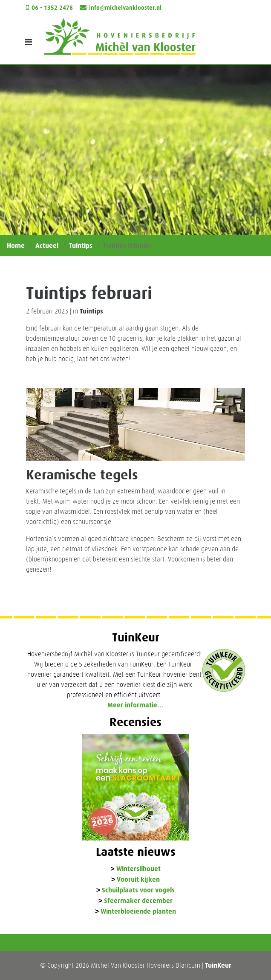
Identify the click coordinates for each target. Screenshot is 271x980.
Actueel (47, 246)
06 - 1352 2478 (52, 8)
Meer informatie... (135, 705)
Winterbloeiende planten (138, 912)
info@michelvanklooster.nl (125, 8)
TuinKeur (218, 965)
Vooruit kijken (138, 880)
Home (16, 246)
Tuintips (81, 246)
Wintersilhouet (138, 869)
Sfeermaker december (138, 901)
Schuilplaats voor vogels (138, 890)
